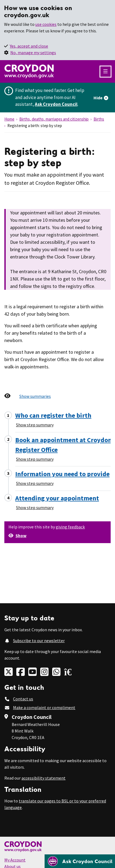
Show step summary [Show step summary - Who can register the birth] (35, 425)
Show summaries (35, 396)
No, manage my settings (33, 53)
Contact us (23, 699)
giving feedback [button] (70, 527)
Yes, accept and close (29, 46)
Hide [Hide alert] (98, 98)
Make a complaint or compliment (44, 707)
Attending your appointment (57, 498)
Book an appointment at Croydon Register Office (63, 445)
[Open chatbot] (80, 861)
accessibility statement (43, 778)
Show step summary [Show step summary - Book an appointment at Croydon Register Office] (35, 459)
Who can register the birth (53, 415)
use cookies (46, 24)
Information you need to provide (62, 474)
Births (99, 119)
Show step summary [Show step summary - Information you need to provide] (35, 483)
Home (9, 119)
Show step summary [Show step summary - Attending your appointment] (35, 507)
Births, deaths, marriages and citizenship (54, 119)
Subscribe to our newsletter (39, 641)
